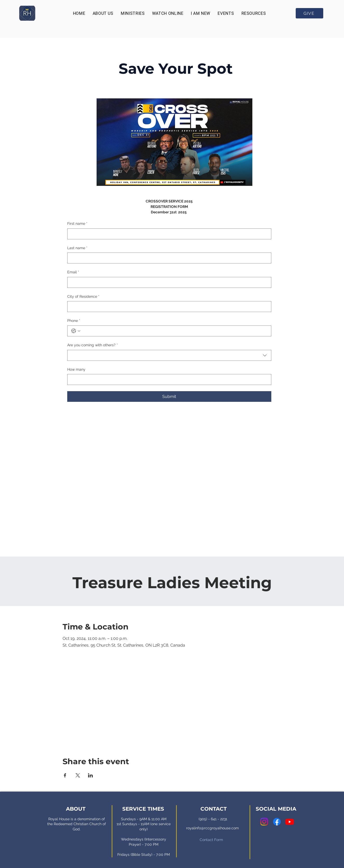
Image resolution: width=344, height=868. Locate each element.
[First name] (168, 234)
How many (76, 369)
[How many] (168, 379)
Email (73, 272)
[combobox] (169, 355)
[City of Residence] (168, 307)
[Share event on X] (78, 775)
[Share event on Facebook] (65, 775)
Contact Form (211, 840)
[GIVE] (309, 13)
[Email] (168, 282)
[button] (103, 13)
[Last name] (168, 258)
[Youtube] (290, 822)
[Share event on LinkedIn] (90, 775)
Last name (77, 248)
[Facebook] (277, 822)
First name (77, 224)
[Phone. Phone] (174, 331)
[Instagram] (264, 822)
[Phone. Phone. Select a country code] (76, 331)
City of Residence (83, 297)
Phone (74, 321)
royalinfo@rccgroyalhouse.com (213, 828)
